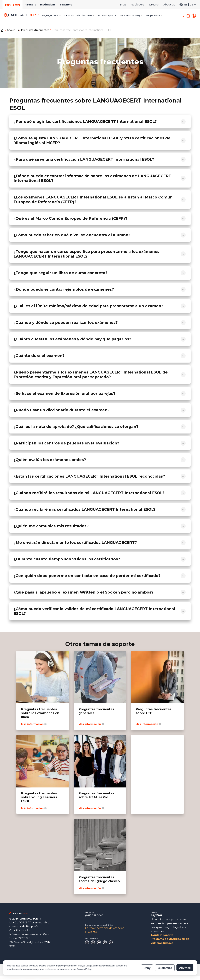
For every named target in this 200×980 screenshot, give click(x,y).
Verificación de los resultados (168, 970)
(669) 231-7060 (94, 916)
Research (154, 5)
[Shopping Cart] (188, 16)
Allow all (185, 953)
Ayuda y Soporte (162, 935)
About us (169, 5)
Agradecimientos (41, 970)
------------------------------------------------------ (25, 978)
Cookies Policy (84, 955)
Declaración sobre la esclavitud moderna (100, 970)
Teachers (69, 5)
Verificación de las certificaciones (137, 970)
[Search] (182, 16)
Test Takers (13, 5)
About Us (13, 30)
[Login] (194, 16)
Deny (147, 953)
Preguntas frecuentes (35, 30)
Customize (165, 953)
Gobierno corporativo (19, 970)
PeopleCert (137, 5)
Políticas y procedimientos (65, 970)
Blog (123, 5)
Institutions (50, 5)
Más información (34, 724)
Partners (32, 5)
